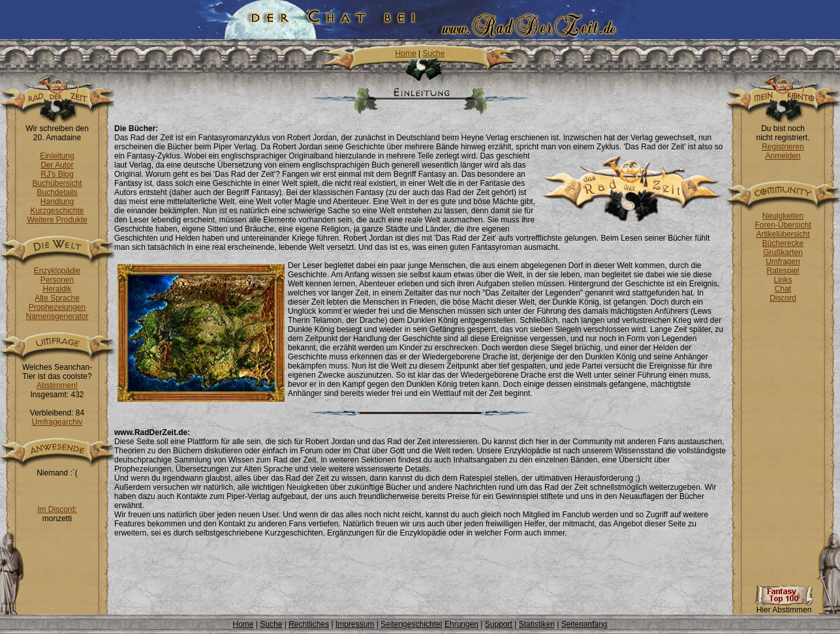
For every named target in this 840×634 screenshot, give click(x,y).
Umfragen (783, 262)
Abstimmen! (57, 385)
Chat (783, 289)
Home (406, 53)
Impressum (355, 624)
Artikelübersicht (783, 234)
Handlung (57, 202)
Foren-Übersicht (783, 225)
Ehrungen (461, 624)
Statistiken (537, 624)
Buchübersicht (57, 183)
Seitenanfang (584, 624)
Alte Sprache (57, 298)
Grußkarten (783, 252)
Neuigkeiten (783, 216)
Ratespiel (783, 271)
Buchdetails (57, 192)
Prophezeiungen (57, 307)
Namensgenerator (57, 316)
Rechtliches (309, 624)
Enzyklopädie (57, 271)
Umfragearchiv (57, 422)
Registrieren (783, 147)
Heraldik (57, 289)
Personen (57, 280)
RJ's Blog (57, 174)
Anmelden (783, 156)
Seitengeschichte (410, 624)
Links (783, 280)
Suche (433, 53)
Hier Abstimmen (784, 606)
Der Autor (57, 165)
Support (499, 624)
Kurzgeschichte (57, 211)
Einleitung (57, 156)
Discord (783, 298)
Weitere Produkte (57, 220)
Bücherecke (783, 243)
